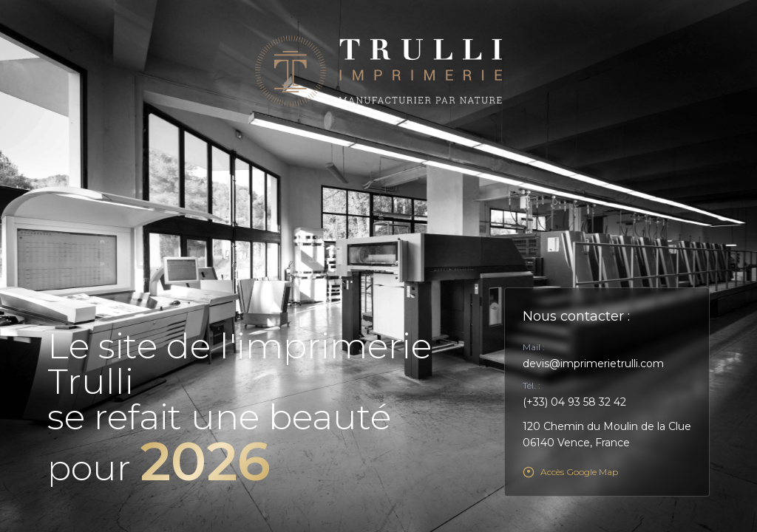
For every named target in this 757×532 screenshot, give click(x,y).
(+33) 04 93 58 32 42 (574, 402)
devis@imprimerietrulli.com (593, 364)
